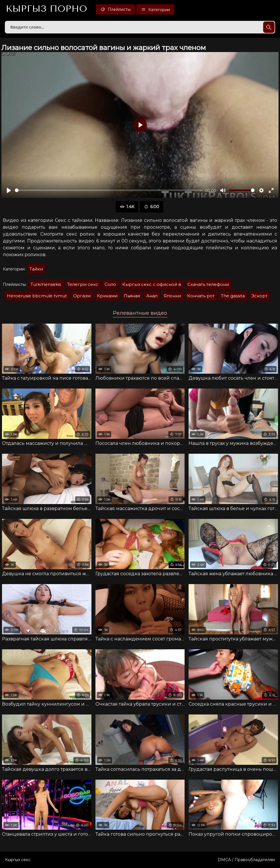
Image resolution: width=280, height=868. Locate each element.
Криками (107, 296)
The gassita (233, 296)
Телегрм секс (83, 284)
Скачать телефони (208, 284)
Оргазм (82, 296)
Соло (110, 284)
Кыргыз (46, 9)
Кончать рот (201, 296)
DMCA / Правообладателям (246, 860)
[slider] (109, 190)
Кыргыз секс (18, 860)
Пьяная (132, 296)
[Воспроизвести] (9, 190)
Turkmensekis (46, 284)
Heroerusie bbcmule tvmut (37, 296)
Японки (172, 296)
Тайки (36, 269)
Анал (152, 296)
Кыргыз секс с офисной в (152, 284)
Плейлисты (115, 9)
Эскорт (259, 296)
